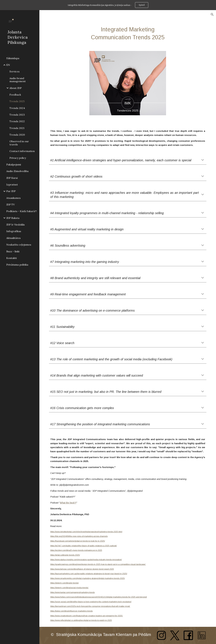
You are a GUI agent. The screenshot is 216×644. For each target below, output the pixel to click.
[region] (108, 5)
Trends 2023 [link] (17, 115)
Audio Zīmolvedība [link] (17, 171)
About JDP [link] (16, 88)
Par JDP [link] (11, 191)
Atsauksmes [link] (13, 198)
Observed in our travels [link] (19, 143)
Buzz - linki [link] (13, 251)
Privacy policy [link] (18, 158)
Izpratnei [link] (12, 184)
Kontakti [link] (12, 258)
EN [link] (8, 65)
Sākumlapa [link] (13, 58)
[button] (212, 15)
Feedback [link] (15, 95)
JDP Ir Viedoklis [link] (16, 225)
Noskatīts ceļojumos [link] (19, 245)
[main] (128, 33)
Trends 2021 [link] (17, 128)
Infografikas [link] (14, 231)
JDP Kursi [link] (12, 178)
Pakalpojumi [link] (14, 164)
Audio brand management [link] (18, 80)
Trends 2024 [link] (17, 108)
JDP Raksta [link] (13, 218)
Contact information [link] (22, 151)
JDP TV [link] (10, 205)
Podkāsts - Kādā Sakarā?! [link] (22, 211)
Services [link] (14, 71)
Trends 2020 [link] (17, 135)
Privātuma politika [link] (17, 265)
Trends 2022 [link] (17, 121)
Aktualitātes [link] (13, 238)
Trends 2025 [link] (17, 101)
